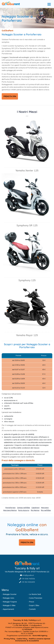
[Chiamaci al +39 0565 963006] (27, 579)
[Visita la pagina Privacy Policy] (9, 639)
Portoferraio (10, 508)
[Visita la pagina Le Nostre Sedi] (40, 594)
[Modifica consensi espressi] (40, 639)
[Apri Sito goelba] (14, 609)
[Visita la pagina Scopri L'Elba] (40, 605)
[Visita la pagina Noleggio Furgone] (14, 602)
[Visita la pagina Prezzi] (40, 602)
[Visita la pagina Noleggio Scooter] (14, 594)
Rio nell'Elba (46, 510)
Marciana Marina (10, 510)
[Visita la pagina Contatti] (40, 609)
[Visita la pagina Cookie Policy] (22, 639)
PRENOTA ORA (10, 96)
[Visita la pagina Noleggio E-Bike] (14, 605)
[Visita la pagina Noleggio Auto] (14, 598)
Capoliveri (36, 508)
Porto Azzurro (24, 510)
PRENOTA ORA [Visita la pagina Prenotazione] (27, 542)
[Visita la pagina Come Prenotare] (40, 598)
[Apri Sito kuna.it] (40, 636)
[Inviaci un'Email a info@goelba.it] (27, 575)
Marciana (45, 508)
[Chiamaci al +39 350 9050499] (27, 582)
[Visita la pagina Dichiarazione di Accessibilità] (27, 641)
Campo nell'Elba (23, 508)
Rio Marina (35, 510)
